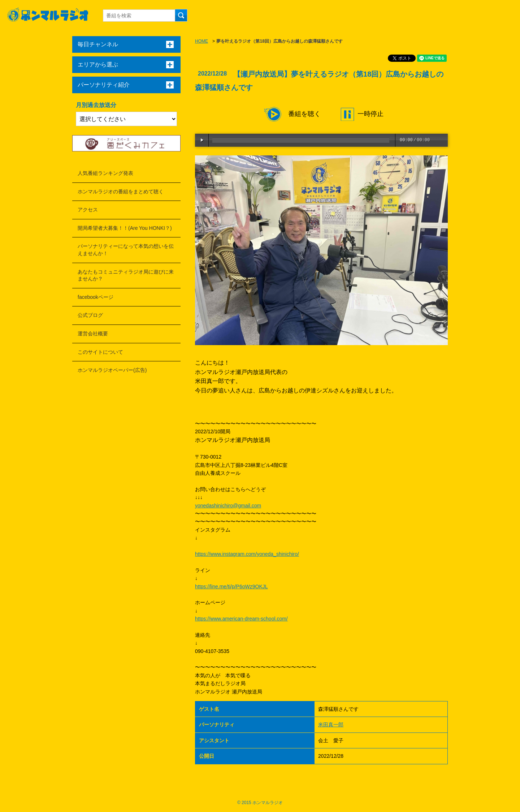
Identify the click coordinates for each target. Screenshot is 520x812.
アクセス (88, 210)
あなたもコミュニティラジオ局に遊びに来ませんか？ (126, 275)
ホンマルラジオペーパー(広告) (112, 370)
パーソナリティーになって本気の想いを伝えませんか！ (126, 250)
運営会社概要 (93, 334)
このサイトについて (100, 352)
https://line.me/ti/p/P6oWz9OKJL (231, 587)
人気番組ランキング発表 (105, 173)
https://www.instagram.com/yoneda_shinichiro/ (247, 554)
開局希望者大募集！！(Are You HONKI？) (125, 228)
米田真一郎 (331, 725)
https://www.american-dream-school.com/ (241, 619)
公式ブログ (90, 315)
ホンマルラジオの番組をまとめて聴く (121, 192)
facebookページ (96, 297)
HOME (201, 41)
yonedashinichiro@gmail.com (228, 506)
